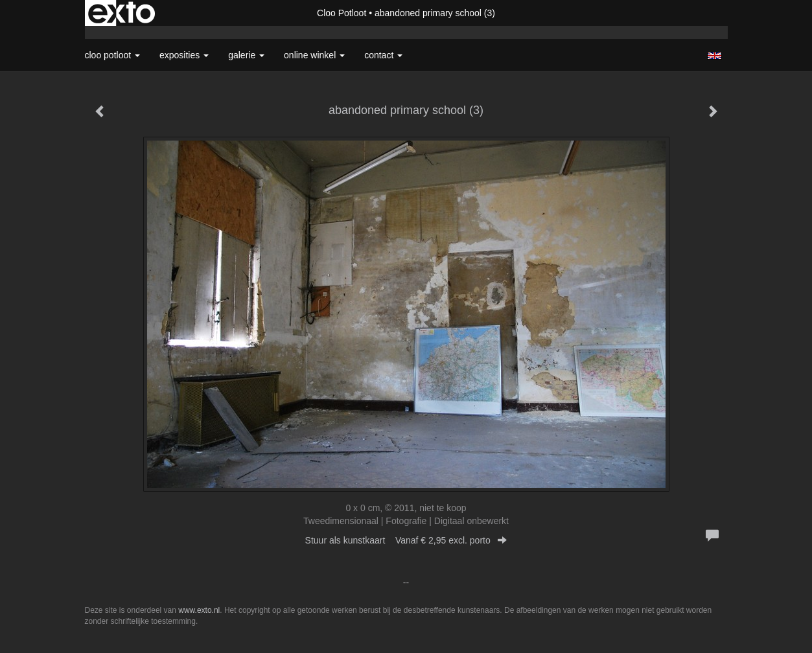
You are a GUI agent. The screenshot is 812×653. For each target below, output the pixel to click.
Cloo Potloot (342, 13)
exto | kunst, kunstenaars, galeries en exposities (122, 13)
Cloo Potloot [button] (113, 55)
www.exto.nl (199, 610)
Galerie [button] (246, 55)
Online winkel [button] (314, 55)
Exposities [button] (184, 55)
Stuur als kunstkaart (406, 540)
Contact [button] (383, 55)
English (714, 56)
